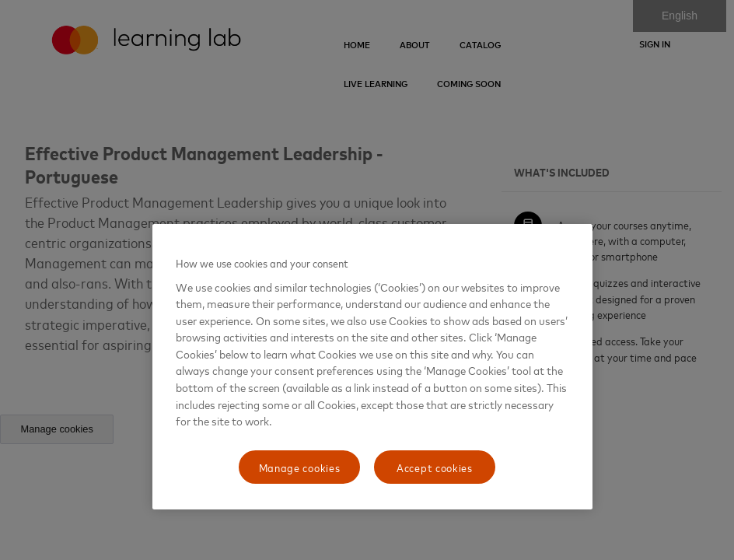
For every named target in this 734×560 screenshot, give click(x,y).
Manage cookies (300, 467)
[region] (372, 367)
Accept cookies (435, 467)
